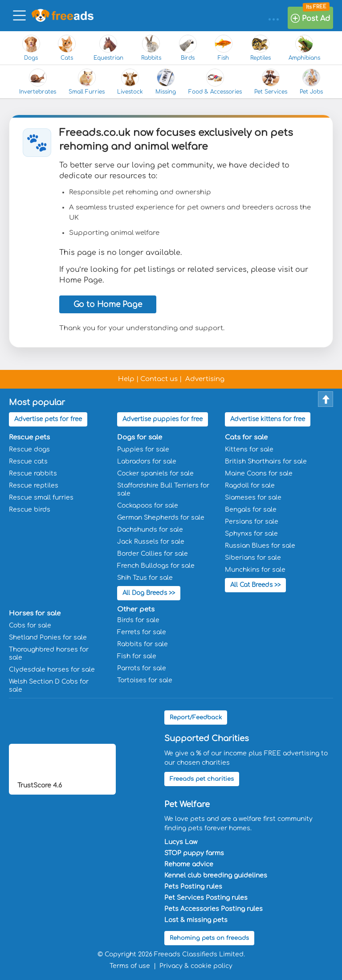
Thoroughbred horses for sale (49, 652)
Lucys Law (181, 840)
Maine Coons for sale (259, 473)
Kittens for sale (249, 449)
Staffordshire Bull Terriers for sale (163, 489)
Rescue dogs (29, 449)
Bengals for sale (251, 509)
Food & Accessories (215, 82)
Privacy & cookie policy (196, 964)
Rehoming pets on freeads (209, 936)
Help (126, 379)
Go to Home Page (108, 305)
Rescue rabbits (33, 473)
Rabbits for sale (142, 642)
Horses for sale (35, 612)
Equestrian (108, 48)
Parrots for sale (142, 666)
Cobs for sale (30, 624)
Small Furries (87, 82)
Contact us (159, 379)
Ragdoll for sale (250, 485)
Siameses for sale (253, 497)
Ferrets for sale (142, 630)
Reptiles (261, 48)
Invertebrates (38, 82)
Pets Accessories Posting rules (214, 907)
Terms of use (130, 964)
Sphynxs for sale (251, 533)
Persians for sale (252, 521)
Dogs (31, 48)
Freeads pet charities (202, 777)
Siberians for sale (253, 557)
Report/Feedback (196, 716)
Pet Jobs (311, 82)
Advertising (205, 379)
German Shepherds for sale (161, 517)
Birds (188, 48)
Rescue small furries (41, 497)
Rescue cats (28, 461)
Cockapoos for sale (148, 505)
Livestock (130, 82)
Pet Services (271, 82)
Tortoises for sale (145, 679)
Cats (67, 48)
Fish (224, 48)
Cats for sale (246, 437)
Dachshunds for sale (150, 529)
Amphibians (304, 48)
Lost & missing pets (196, 918)
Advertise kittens (267, 419)
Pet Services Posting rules (206, 896)
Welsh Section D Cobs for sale (49, 684)
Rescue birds (30, 509)
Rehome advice (189, 863)
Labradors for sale (147, 461)
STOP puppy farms (194, 851)
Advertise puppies (162, 419)
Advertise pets (48, 419)
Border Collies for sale (153, 553)
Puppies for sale (143, 449)
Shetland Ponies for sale (48, 636)
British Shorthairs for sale (266, 461)
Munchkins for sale (255, 569)
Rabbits (151, 48)
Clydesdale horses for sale (52, 668)
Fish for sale (137, 654)
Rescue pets (29, 437)
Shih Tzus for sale (145, 577)
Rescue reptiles (34, 485)
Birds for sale (138, 618)
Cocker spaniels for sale (155, 473)
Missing (166, 82)
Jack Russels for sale (151, 541)
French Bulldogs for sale (156, 565)
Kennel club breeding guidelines (216, 874)
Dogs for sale (140, 437)
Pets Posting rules (193, 885)
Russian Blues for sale (260, 545)
